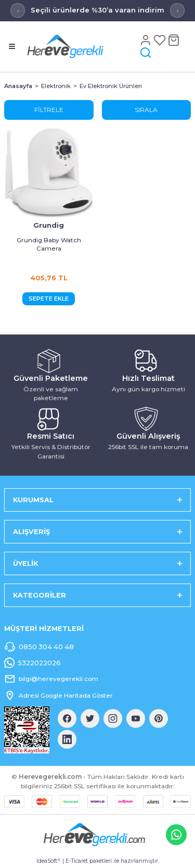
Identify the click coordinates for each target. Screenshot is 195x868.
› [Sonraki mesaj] (178, 11)
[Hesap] (146, 40)
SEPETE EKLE (49, 299)
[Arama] (146, 52)
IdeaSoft (48, 861)
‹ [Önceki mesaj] (18, 11)
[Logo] (81, 46)
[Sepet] (174, 40)
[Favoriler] (160, 40)
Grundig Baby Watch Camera (49, 244)
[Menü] (12, 46)
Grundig (49, 225)
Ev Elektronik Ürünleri (111, 86)
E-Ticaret (77, 861)
